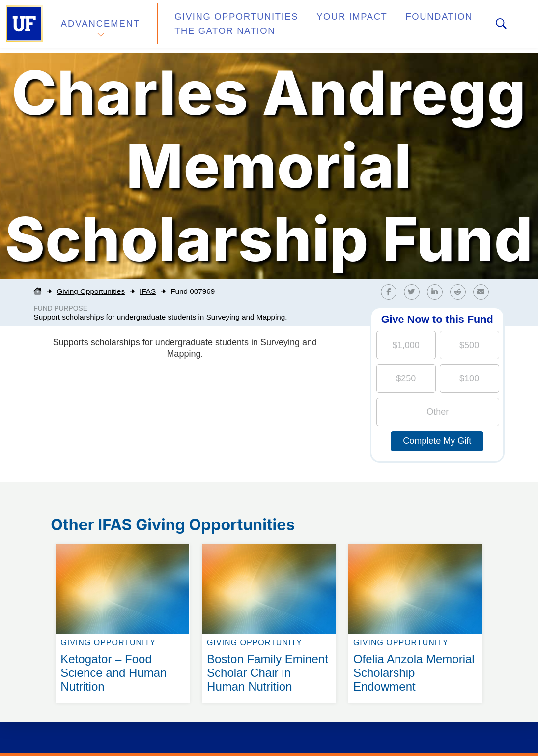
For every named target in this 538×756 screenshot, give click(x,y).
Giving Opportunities (224, 21)
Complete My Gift (437, 441)
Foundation (406, 21)
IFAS (148, 291)
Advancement (100, 26)
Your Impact (327, 21)
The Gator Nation (214, 32)
